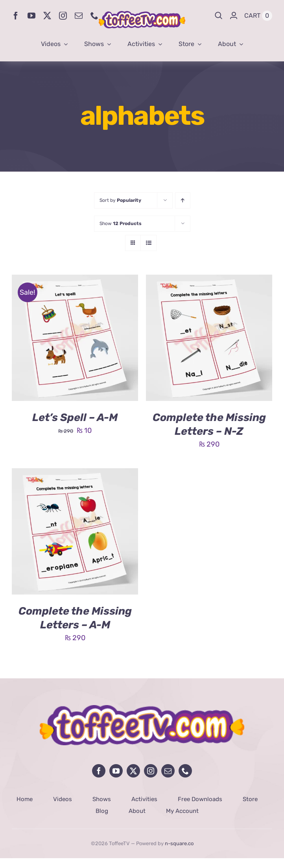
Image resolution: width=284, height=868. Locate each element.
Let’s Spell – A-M (75, 417)
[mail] (79, 16)
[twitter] (47, 16)
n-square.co (179, 843)
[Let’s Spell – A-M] (75, 281)
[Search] (219, 16)
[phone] (94, 16)
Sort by (120, 200)
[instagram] (63, 16)
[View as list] (148, 243)
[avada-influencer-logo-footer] (142, 709)
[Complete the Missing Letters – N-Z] (209, 281)
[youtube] (31, 16)
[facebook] (16, 16)
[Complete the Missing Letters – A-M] (75, 474)
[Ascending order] (183, 200)
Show (121, 223)
